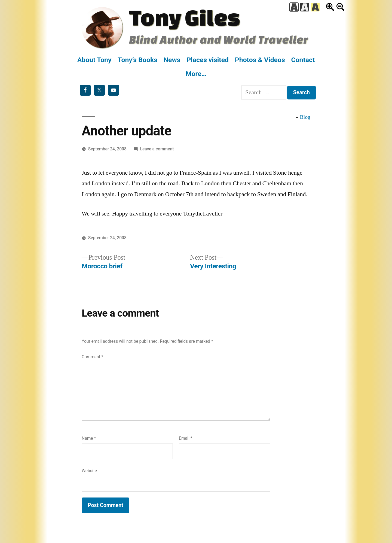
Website (89, 471)
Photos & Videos (260, 60)
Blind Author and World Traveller (218, 39)
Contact (303, 60)
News (172, 60)
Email (186, 438)
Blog (305, 117)
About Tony (94, 60)
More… (196, 74)
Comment (92, 357)
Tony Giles (185, 17)
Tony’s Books (137, 60)
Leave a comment (157, 149)
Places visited (208, 60)
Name (89, 438)
